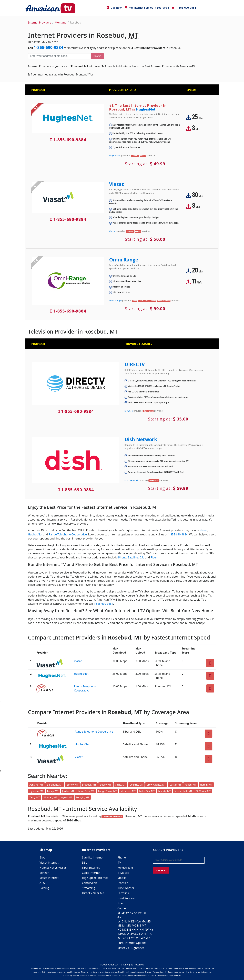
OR (129, 934)
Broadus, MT (89, 785)
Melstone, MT (128, 791)
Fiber (153, 557)
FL (145, 913)
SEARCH (161, 870)
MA (144, 921)
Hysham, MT (36, 791)
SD (141, 934)
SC (137, 934)
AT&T (43, 883)
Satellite (133, 557)
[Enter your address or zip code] (59, 56)
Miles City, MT (147, 791)
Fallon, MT (191, 785)
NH (134, 930)
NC (119, 930)
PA (133, 934)
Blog (42, 857)
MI (124, 926)
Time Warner (126, 888)
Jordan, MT (68, 791)
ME (119, 926)
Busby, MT (105, 785)
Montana (60, 23)
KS (133, 921)
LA (139, 921)
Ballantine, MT (55, 785)
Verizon (44, 873)
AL (119, 913)
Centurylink (89, 883)
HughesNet (146, 109)
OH (120, 934)
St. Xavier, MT (203, 791)
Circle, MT (120, 785)
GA (119, 917)
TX (150, 934)
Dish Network (141, 439)
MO (134, 926)
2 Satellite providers (112, 817)
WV (143, 938)
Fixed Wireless (126, 898)
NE (129, 930)
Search (97, 56)
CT (140, 913)
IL (126, 921)
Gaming (44, 888)
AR (123, 913)
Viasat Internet (49, 863)
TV (119, 863)
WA (133, 938)
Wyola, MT (67, 797)
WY (148, 938)
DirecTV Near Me (93, 893)
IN (129, 921)
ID (122, 921)
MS (139, 926)
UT (120, 938)
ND (124, 930)
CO (136, 913)
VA (125, 938)
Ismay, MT (53, 791)
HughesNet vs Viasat (53, 868)
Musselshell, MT (183, 791)
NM (142, 930)
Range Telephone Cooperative (68, 534)
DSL (142, 557)
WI (138, 938)
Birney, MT (72, 785)
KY (136, 921)
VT (129, 938)
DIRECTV (135, 364)
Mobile (122, 878)
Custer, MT (175, 785)
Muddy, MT (164, 791)
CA (131, 913)
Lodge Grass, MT (107, 791)
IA (119, 921)
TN (145, 934)
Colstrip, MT (136, 785)
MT (144, 926)
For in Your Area (147, 8)
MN (129, 926)
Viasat (116, 184)
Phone (122, 557)
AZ (127, 913)
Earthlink (123, 893)
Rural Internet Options (132, 943)
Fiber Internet (91, 868)
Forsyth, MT (83, 797)
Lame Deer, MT (86, 791)
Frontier (123, 883)
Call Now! (114, 8)
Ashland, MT (36, 785)
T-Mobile (123, 873)
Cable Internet (91, 873)
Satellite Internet (93, 857)
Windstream (125, 868)
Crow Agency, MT (156, 785)
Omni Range (124, 260)
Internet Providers (39, 23)
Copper (122, 908)
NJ (138, 930)
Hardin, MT (206, 785)
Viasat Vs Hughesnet (131, 948)
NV (147, 930)
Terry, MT (35, 797)
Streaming (89, 888)
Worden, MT (50, 797)
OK (124, 934)
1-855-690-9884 (184, 8)
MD (149, 921)
